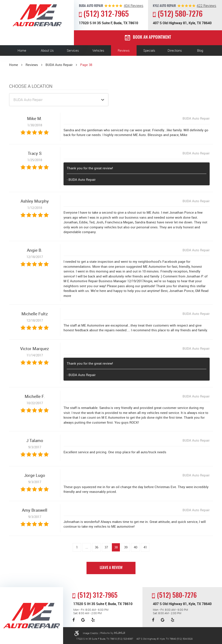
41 (145, 547)
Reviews (124, 50)
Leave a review (111, 568)
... (87, 547)
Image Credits (90, 633)
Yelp (93, 620)
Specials (149, 50)
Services (73, 50)
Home (22, 50)
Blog (200, 50)
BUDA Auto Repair (59, 65)
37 (106, 547)
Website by (113, 633)
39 (126, 547)
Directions (175, 50)
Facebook (74, 620)
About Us (47, 50)
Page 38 (86, 65)
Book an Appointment (152, 38)
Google (83, 620)
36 (96, 547)
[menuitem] (22, 50)
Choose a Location (31, 86)
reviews (134, 6)
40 (135, 547)
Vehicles (98, 50)
